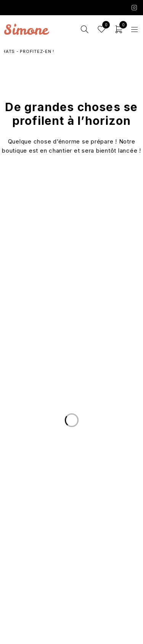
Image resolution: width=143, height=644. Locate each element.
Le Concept (72, 516)
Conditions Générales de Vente (71, 576)
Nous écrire (71, 483)
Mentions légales (71, 585)
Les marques (71, 543)
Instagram (134, 8)
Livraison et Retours (71, 473)
